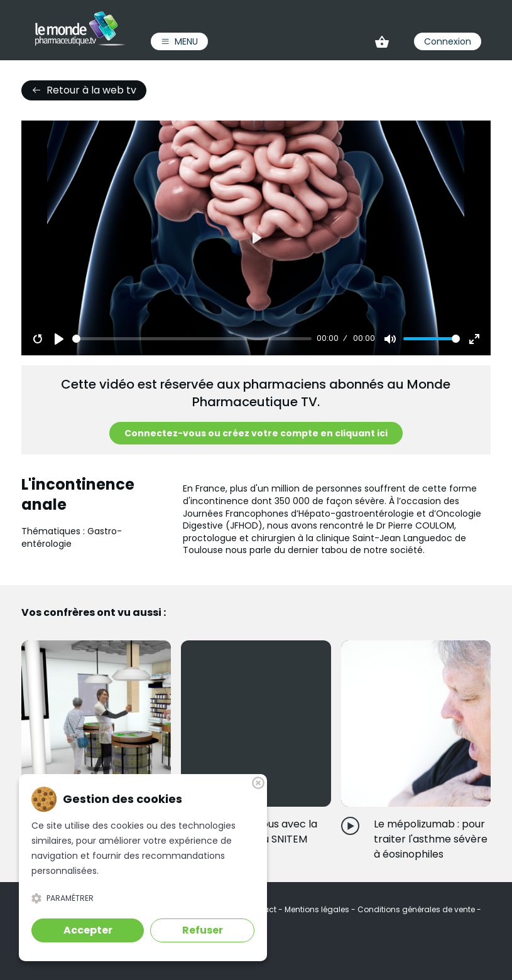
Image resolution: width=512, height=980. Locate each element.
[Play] (59, 339)
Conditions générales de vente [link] (417, 909)
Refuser (203, 930)
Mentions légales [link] (318, 909)
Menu (179, 41)
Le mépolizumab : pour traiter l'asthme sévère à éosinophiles (431, 839)
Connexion (448, 41)
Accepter (88, 930)
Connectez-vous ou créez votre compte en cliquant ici (256, 433)
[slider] (192, 339)
